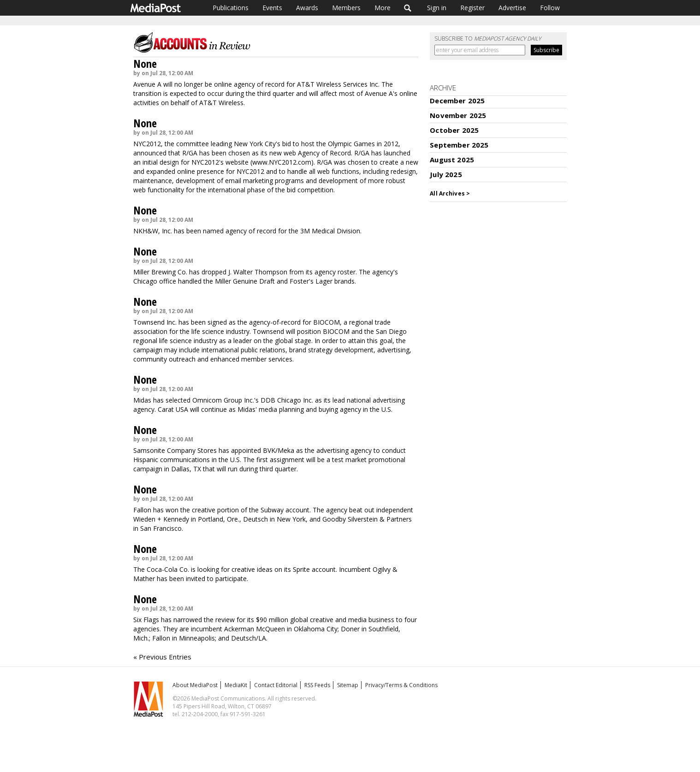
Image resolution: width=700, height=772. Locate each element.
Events (272, 8)
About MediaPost (195, 685)
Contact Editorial (276, 685)
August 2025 (452, 160)
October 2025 (454, 130)
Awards (307, 8)
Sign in (437, 8)
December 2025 (457, 101)
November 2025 (458, 115)
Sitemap (348, 685)
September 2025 (459, 145)
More (383, 8)
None (145, 63)
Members (346, 8)
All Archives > (450, 193)
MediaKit (236, 685)
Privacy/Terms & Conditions (401, 685)
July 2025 (446, 174)
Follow (550, 8)
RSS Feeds (317, 685)
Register (472, 8)
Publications (231, 8)
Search (408, 8)
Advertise (512, 8)
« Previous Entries (162, 657)
